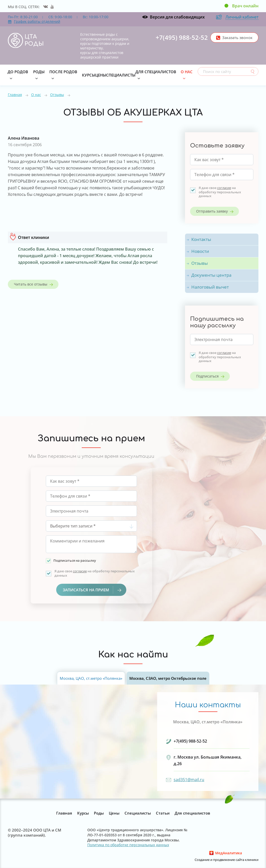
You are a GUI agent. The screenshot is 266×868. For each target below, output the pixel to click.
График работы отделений (34, 22)
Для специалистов (156, 72)
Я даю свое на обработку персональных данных (220, 192)
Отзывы (57, 95)
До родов (18, 72)
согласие (224, 188)
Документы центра (211, 275)
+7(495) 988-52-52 (182, 37)
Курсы (89, 75)
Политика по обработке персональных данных (128, 845)
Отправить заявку (212, 211)
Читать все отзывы (31, 284)
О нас (187, 72)
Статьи (163, 813)
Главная (15, 95)
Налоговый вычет (210, 287)
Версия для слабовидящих (177, 17)
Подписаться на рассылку (75, 560)
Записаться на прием (92, 590)
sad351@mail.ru (189, 780)
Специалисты (121, 75)
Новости (200, 251)
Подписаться (207, 376)
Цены (101, 75)
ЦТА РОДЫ (34, 40)
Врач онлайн (245, 6)
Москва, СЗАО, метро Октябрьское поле (168, 678)
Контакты (201, 239)
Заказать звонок (237, 37)
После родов (63, 72)
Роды (39, 72)
